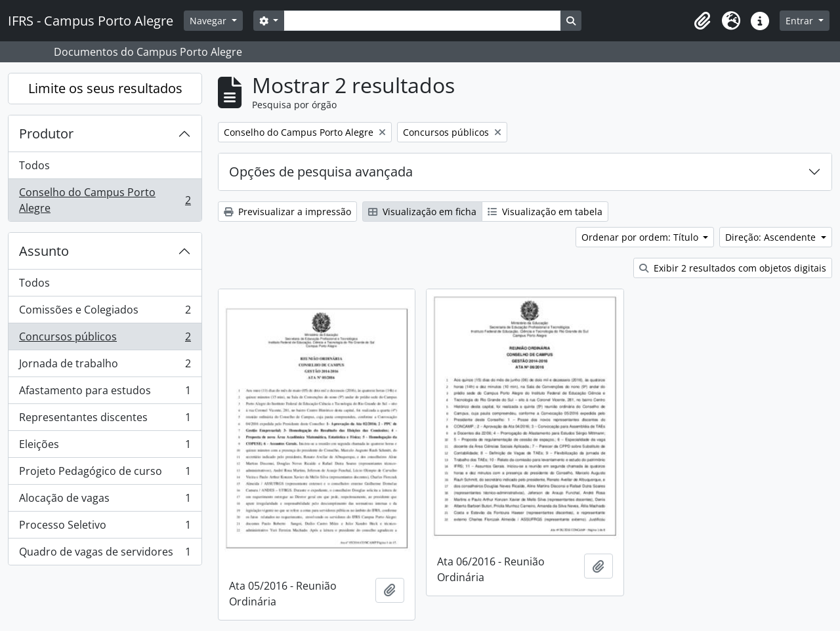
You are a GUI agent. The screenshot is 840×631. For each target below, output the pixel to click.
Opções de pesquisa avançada (321, 172)
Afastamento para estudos (105, 393)
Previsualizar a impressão (287, 212)
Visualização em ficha (422, 212)
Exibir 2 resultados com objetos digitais (733, 268)
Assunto (44, 251)
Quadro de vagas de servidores (105, 554)
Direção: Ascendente (772, 237)
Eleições (105, 447)
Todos (34, 165)
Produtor (46, 133)
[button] (702, 21)
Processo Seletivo (105, 528)
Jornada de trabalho (105, 366)
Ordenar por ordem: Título (641, 237)
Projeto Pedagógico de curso (105, 474)
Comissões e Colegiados (105, 313)
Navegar (209, 21)
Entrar (801, 21)
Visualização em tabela (545, 212)
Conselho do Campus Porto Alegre (105, 200)
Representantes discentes (105, 420)
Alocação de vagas (105, 501)
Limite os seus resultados (105, 88)
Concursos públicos (105, 339)
